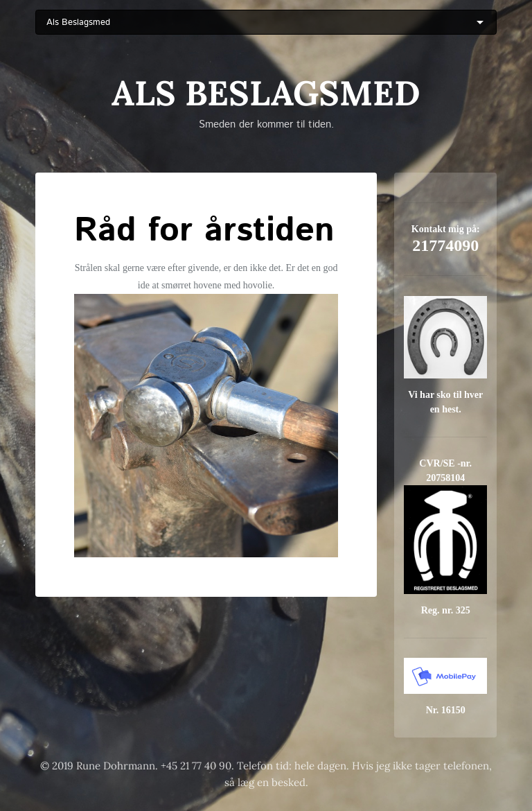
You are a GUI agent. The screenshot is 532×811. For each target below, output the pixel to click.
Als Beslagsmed (266, 93)
